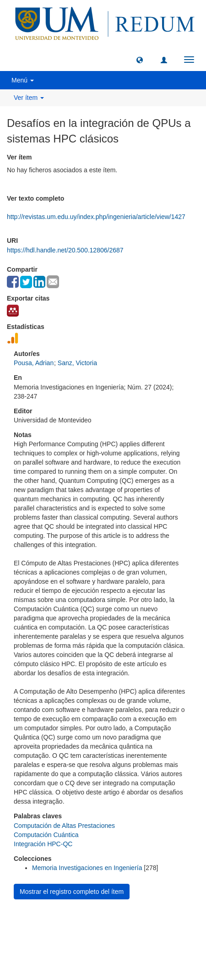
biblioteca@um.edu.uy (103, 946)
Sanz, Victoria (77, 363)
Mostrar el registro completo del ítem (72, 892)
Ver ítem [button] (29, 98)
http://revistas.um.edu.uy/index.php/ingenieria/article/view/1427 (96, 217)
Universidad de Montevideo (84, 924)
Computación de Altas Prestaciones (64, 826)
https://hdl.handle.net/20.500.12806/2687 (65, 250)
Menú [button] (23, 80)
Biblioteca (152, 924)
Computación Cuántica (46, 835)
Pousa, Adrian (34, 363)
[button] (140, 60)
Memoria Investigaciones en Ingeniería (87, 868)
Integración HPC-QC (43, 844)
